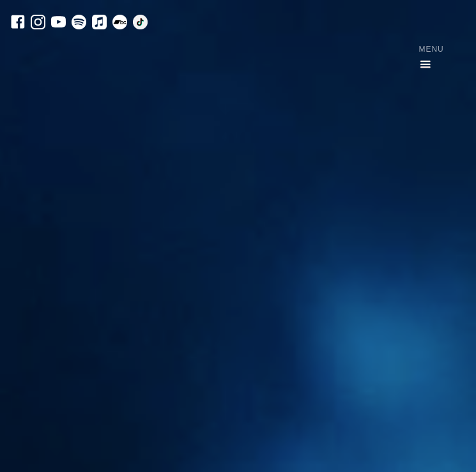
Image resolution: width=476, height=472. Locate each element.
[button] (426, 57)
